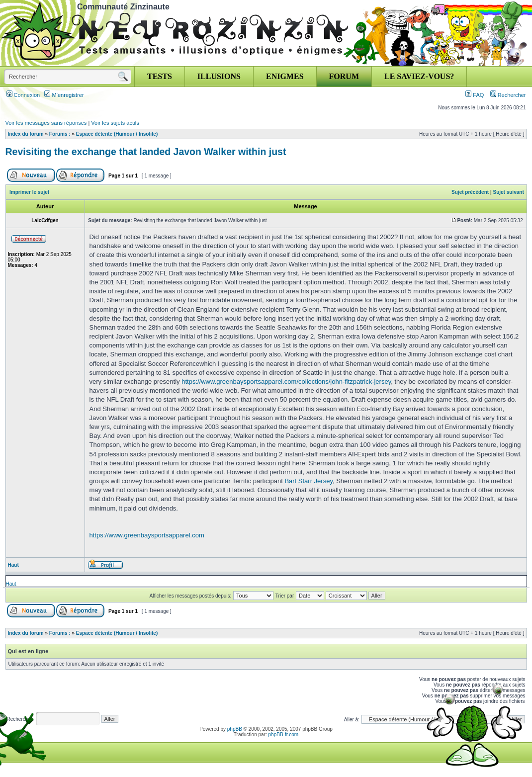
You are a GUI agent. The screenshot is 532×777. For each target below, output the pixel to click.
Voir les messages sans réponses (46, 123)
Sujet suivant (508, 192)
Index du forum (26, 134)
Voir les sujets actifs (115, 123)
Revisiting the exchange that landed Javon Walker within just (146, 152)
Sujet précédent (470, 192)
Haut (13, 565)
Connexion (23, 95)
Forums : (60, 134)
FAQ (475, 95)
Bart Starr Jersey (309, 481)
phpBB (235, 729)
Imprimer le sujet (29, 192)
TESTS (160, 76)
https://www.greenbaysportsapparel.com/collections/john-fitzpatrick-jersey (286, 382)
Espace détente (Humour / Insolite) (117, 134)
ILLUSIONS (219, 76)
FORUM (344, 76)
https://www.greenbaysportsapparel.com (147, 535)
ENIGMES (285, 76)
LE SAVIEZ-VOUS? (419, 76)
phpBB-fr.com (284, 734)
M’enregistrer (64, 95)
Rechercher (508, 95)
